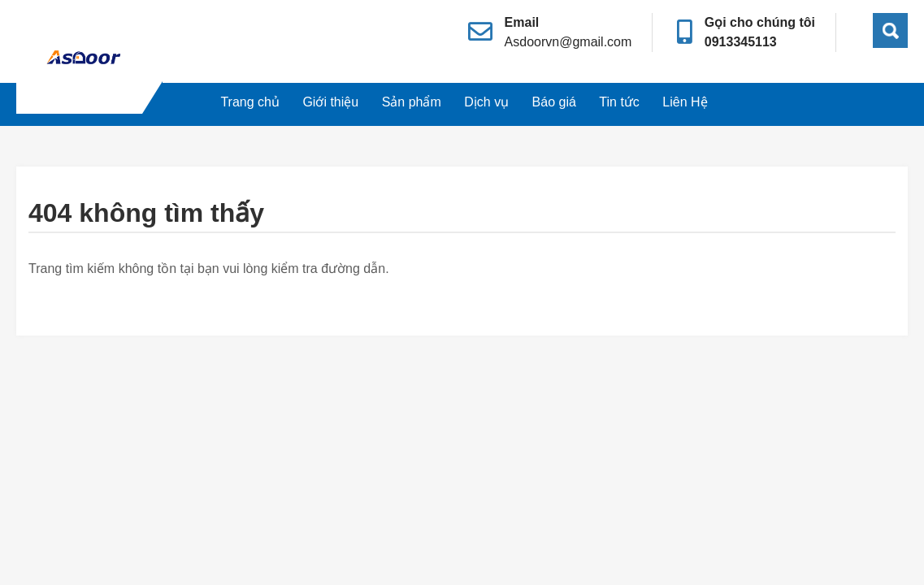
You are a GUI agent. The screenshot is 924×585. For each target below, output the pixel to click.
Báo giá (554, 102)
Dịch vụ (486, 102)
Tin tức (619, 102)
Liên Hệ (685, 102)
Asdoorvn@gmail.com (568, 42)
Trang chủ (250, 102)
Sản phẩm (412, 102)
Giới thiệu (330, 102)
